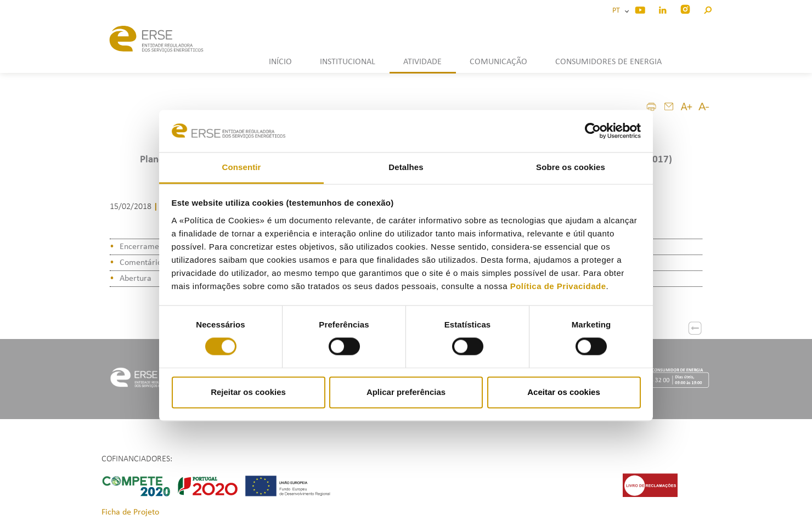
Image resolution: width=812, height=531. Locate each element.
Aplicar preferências (406, 392)
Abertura (136, 279)
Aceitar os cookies (564, 392)
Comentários (142, 263)
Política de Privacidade (558, 286)
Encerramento (145, 247)
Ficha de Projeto (130, 512)
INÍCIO (280, 62)
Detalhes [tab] (406, 167)
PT (618, 11)
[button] (707, 9)
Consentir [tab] (242, 167)
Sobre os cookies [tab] (571, 167)
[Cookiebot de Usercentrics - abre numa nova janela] (593, 131)
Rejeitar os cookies (248, 392)
